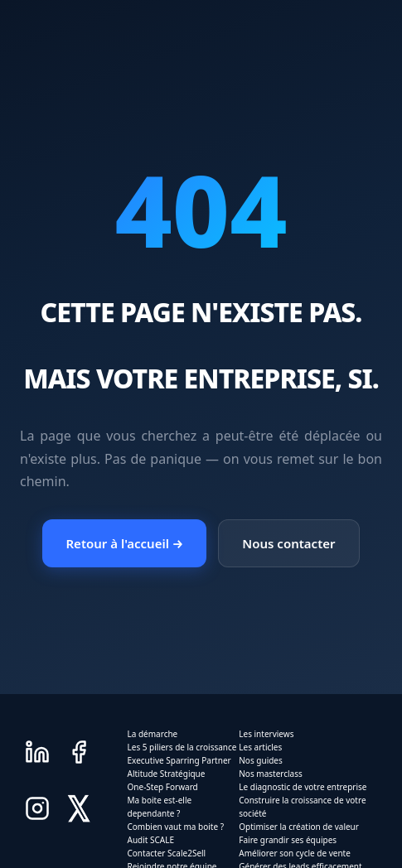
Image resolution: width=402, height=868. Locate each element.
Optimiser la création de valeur (299, 827)
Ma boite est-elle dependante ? (160, 807)
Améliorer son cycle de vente (295, 853)
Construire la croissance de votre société (302, 807)
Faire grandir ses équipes (288, 840)
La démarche (153, 734)
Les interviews (266, 734)
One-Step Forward (163, 787)
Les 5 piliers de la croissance (182, 747)
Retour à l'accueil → (124, 543)
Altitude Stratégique (167, 774)
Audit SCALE (151, 840)
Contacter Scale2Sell (167, 853)
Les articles (260, 747)
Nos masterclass (271, 774)
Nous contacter (288, 543)
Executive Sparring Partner (179, 760)
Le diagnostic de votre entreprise (303, 787)
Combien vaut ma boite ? (176, 827)
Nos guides (261, 760)
